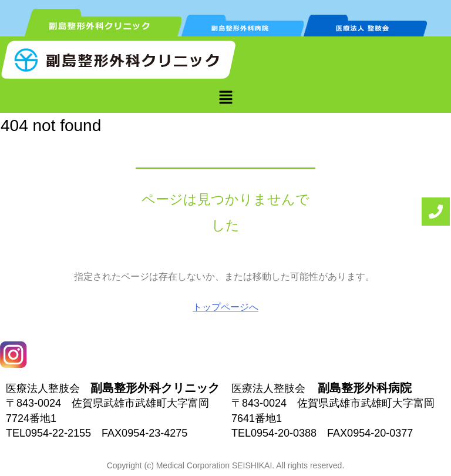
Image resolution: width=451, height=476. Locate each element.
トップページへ (225, 307)
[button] (225, 97)
